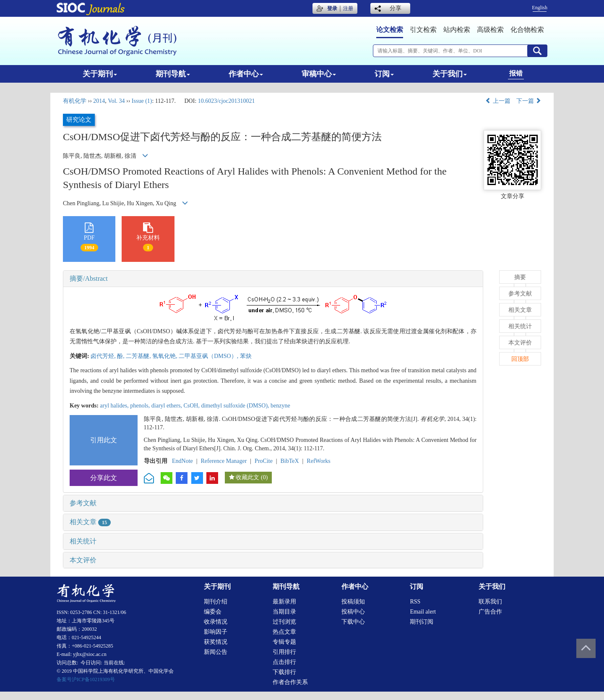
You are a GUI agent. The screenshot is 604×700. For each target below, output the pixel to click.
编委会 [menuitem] (213, 612)
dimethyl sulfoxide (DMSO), (236, 406)
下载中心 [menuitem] (353, 622)
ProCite (264, 461)
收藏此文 (247, 477)
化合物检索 (527, 30)
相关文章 (90, 522)
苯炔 (246, 356)
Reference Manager (224, 461)
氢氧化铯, (165, 356)
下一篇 (529, 101)
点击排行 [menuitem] (284, 662)
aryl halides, (115, 406)
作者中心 (246, 74)
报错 (516, 73)
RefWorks (318, 461)
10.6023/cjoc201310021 (226, 101)
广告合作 (490, 612)
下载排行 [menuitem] (284, 672)
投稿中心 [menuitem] (353, 612)
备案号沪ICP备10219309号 (86, 679)
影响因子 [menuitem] (216, 632)
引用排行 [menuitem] (284, 652)
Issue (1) (142, 101)
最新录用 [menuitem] (284, 602)
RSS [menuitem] (415, 602)
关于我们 (450, 74)
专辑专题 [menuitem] (284, 642)
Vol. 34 (116, 101)
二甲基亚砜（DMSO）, (209, 356)
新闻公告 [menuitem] (216, 652)
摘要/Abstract (89, 278)
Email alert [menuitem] (423, 612)
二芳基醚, (139, 356)
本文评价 (83, 560)
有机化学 (75, 101)
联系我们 (490, 602)
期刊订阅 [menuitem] (422, 622)
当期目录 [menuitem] (284, 612)
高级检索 (490, 30)
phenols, (141, 406)
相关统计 (83, 541)
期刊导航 (173, 74)
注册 (348, 8)
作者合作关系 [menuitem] (290, 682)
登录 (332, 8)
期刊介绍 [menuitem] (216, 602)
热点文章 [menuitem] (284, 632)
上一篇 (498, 101)
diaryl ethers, (168, 406)
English (540, 8)
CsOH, (192, 406)
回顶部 (520, 359)
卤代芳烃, (104, 356)
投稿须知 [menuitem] (353, 602)
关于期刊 (100, 74)
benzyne (280, 406)
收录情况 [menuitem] (216, 622)
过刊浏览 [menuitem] (284, 622)
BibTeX (290, 461)
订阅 (384, 74)
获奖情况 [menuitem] (216, 642)
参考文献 (83, 503)
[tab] (273, 279)
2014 (99, 101)
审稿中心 (319, 74)
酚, (121, 356)
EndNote (182, 461)
